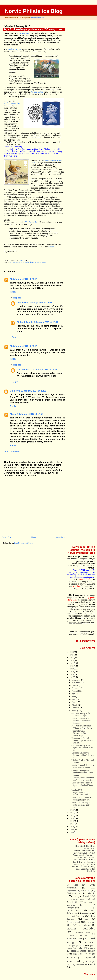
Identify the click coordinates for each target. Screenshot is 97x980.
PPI (75, 896)
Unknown (22, 303)
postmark (92, 948)
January (75, 711)
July (74, 694)
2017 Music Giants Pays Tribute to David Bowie (82, 727)
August (75, 691)
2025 (72, 655)
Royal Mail (89, 896)
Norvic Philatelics (37, 18)
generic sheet (73, 922)
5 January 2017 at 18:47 (46, 322)
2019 (72, 672)
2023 (72, 660)
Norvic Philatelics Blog (34, 11)
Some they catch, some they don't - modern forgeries (83, 779)
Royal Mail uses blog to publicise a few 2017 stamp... (81, 805)
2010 (72, 827)
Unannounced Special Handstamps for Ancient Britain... (82, 740)
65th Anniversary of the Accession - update (81, 714)
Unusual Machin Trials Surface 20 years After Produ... (81, 721)
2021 (72, 666)
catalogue (70, 908)
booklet (75, 902)
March (75, 705)
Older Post (60, 537)
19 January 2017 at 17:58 (30, 414)
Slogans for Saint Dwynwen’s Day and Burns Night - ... (81, 733)
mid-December (23, 33)
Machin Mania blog (12, 103)
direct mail (71, 916)
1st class (72, 885)
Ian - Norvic (23, 369)
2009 (72, 829)
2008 (72, 832)
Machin (91, 893)
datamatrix (87, 913)
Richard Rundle (25, 322)
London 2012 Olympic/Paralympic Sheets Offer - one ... (81, 792)
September (76, 688)
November (76, 683)
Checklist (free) (83, 867)
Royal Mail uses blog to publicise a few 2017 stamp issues (33, 29)
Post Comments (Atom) (24, 543)
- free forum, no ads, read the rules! (84, 856)
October (75, 685)
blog (55, 181)
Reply (13, 292)
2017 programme (14, 262)
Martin (13, 414)
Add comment (12, 451)
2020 (72, 669)
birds (22, 262)
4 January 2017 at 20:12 (25, 279)
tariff (93, 964)
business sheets (76, 905)
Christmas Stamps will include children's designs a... (83, 755)
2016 (72, 810)
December (76, 680)
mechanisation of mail (78, 935)
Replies (17, 298)
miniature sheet (74, 939)
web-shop (77, 586)
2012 (72, 821)
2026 (72, 652)
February (76, 708)
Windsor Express (14, 49)
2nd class (85, 891)
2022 (72, 663)
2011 (72, 824)
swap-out (80, 964)
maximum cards (83, 933)
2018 (72, 674)
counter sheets (74, 910)
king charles (84, 925)
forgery (88, 919)
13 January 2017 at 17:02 (33, 391)
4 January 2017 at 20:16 (25, 346)
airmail (92, 899)
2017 (72, 677)
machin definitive (30, 262)
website (51, 247)
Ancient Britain (37, 92)
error (82, 916)
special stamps (41, 262)
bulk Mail (88, 902)
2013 (72, 818)
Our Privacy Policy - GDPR (84, 864)
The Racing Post (32, 222)
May (74, 699)
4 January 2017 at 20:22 (45, 369)
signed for (78, 954)
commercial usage (86, 908)
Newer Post (7, 537)
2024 (72, 658)
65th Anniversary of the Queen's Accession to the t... (82, 748)
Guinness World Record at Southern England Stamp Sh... (82, 785)
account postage (78, 900)
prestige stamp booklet (83, 951)
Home (34, 537)
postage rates (78, 946)
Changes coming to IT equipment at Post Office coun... (82, 773)
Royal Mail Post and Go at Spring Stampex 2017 (82, 799)
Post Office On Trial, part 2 (84, 862)
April (74, 702)
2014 (72, 816)
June (74, 697)
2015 (72, 813)
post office (90, 942)
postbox (80, 948)
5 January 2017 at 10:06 (40, 303)
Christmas (71, 893)
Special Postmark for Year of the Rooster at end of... (83, 766)
